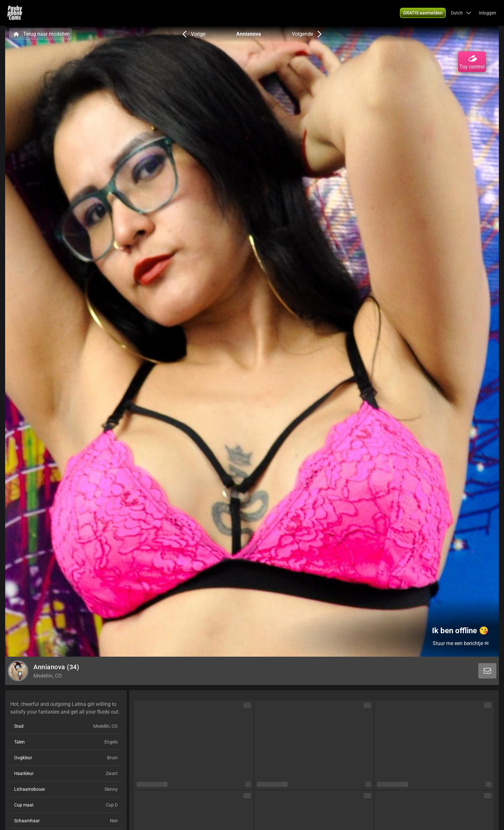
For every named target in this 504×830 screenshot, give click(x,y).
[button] (461, 13)
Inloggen (488, 13)
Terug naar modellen (41, 34)
